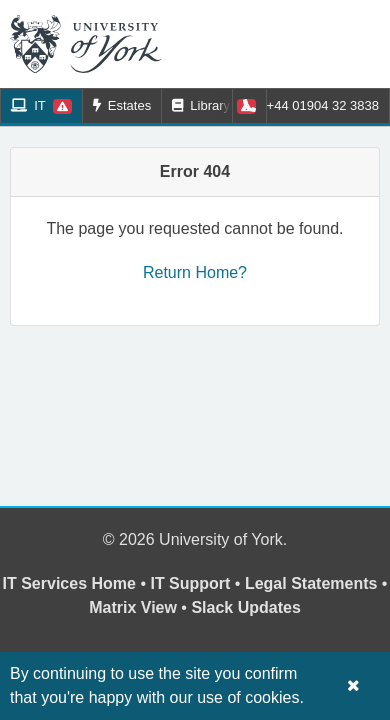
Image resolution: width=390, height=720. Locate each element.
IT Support (190, 583)
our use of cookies (235, 697)
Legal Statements (311, 583)
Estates (122, 105)
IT (41, 106)
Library (214, 106)
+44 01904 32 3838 (311, 105)
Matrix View (133, 607)
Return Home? (195, 272)
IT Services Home (69, 583)
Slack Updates (245, 607)
